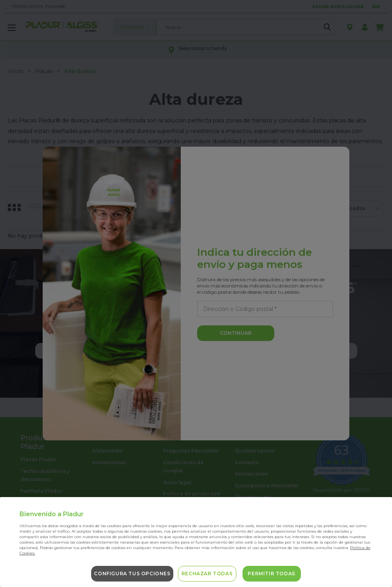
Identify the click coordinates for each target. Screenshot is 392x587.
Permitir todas (271, 574)
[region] (196, 542)
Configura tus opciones (132, 574)
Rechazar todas (207, 574)
